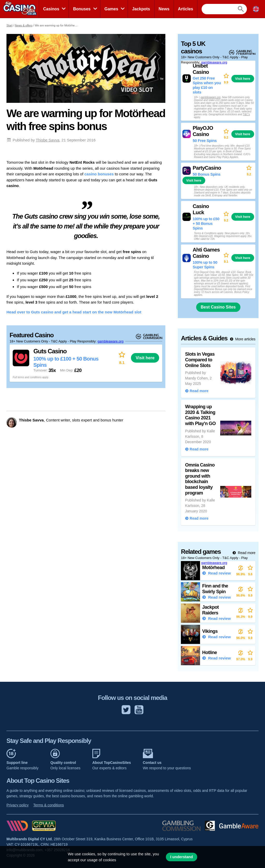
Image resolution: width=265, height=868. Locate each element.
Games (111, 9)
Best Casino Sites (218, 307)
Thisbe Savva (47, 140)
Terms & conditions (48, 805)
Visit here (145, 358)
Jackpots (141, 9)
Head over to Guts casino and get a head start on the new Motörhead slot (74, 312)
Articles (186, 9)
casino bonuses (99, 174)
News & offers (24, 25)
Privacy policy (18, 805)
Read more (246, 553)
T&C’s (246, 114)
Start (9, 25)
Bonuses (82, 9)
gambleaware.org (111, 341)
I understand (182, 857)
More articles (245, 339)
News (164, 9)
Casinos (51, 9)
